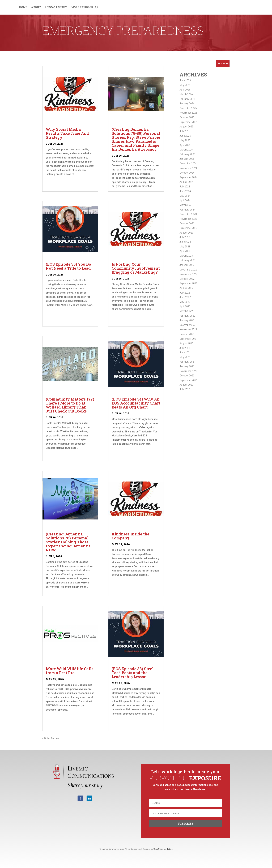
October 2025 (187, 117)
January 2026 (187, 104)
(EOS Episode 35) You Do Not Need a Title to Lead (68, 266)
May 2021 (185, 357)
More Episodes (82, 7)
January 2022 (187, 320)
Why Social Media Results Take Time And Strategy (67, 133)
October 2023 (187, 224)
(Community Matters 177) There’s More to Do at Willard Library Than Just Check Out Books (70, 405)
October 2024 (187, 173)
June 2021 (185, 353)
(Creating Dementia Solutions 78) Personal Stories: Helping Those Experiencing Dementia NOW (68, 542)
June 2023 (185, 242)
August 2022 (186, 288)
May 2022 (185, 302)
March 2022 (186, 311)
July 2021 (185, 348)
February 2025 (187, 154)
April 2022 (185, 306)
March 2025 (186, 150)
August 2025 (186, 127)
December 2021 (188, 325)
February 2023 (187, 260)
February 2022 (187, 316)
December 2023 (188, 214)
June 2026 (185, 80)
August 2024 (186, 182)
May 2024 (185, 196)
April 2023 (185, 251)
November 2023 (188, 219)
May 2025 (185, 140)
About (36, 7)
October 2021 (187, 334)
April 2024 (185, 200)
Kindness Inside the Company (131, 536)
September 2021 (188, 339)
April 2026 (185, 90)
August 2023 (186, 233)
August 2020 (186, 385)
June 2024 (185, 191)
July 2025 (185, 131)
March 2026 (186, 94)
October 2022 (187, 279)
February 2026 (187, 99)
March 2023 (186, 256)
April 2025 (185, 145)
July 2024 (185, 187)
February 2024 (187, 210)
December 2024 (188, 164)
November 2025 (188, 113)
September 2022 (188, 283)
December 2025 (188, 108)
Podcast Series (56, 7)
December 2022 (188, 270)
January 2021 (187, 366)
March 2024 (186, 205)
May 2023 (185, 247)
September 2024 (188, 177)
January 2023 (187, 265)
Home (23, 7)
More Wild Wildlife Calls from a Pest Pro (70, 671)
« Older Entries (51, 738)
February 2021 (187, 362)
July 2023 (185, 237)
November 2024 (188, 168)
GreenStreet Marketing (163, 849)
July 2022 (185, 293)
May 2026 (185, 85)
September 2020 (188, 380)
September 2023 (188, 228)
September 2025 (188, 122)
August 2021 (186, 343)
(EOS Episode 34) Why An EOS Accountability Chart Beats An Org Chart (136, 403)
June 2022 (185, 297)
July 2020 (185, 389)
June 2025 (185, 136)
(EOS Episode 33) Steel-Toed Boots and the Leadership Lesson (133, 673)
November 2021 (188, 329)
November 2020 (188, 371)
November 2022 (188, 274)
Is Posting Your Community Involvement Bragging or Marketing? (136, 268)
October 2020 (187, 376)
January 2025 (187, 159)
